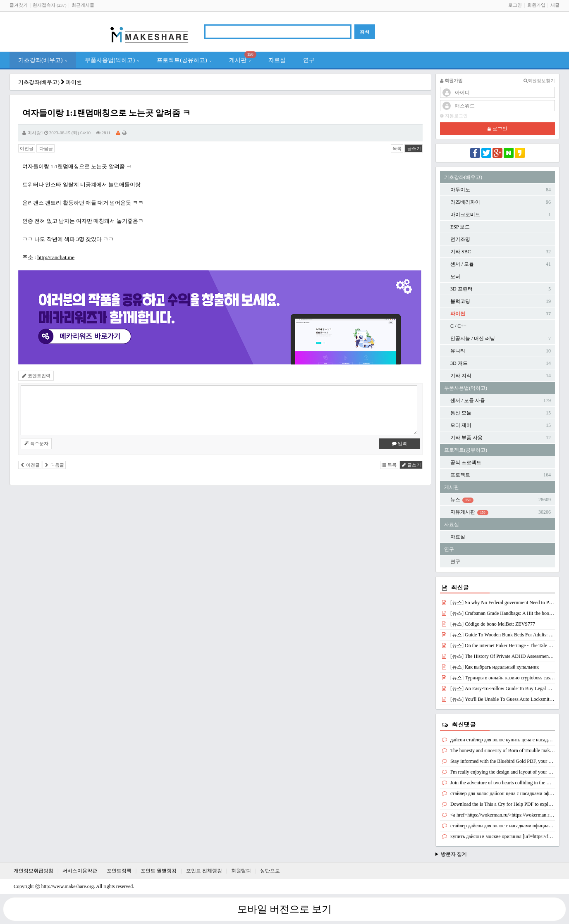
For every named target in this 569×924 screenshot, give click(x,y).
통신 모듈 (461, 413)
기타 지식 (461, 376)
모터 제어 (461, 425)
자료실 (277, 60)
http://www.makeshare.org (68, 886)
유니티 (458, 351)
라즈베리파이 (465, 202)
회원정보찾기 (539, 81)
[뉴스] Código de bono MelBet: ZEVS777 (493, 624)
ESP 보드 (460, 227)
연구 (309, 60)
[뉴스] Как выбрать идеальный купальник (495, 667)
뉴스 (462, 500)
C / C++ (458, 326)
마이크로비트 (465, 214)
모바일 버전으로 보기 (284, 909)
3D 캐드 (459, 363)
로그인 (515, 5)
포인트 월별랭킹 (159, 871)
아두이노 (460, 190)
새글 (555, 5)
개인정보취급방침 (33, 871)
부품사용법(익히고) (112, 60)
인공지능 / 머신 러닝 (473, 338)
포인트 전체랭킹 (204, 871)
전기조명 (460, 239)
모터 (455, 276)
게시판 (243, 57)
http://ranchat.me (56, 257)
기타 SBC (461, 252)
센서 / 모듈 (462, 264)
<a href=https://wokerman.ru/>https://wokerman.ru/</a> (506, 815)
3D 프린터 (461, 289)
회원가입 (536, 5)
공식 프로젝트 (466, 462)
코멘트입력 (36, 376)
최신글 (460, 587)
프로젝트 (460, 475)
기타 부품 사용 (466, 438)
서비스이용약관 (80, 871)
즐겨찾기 (19, 5)
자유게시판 (469, 512)
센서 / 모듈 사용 (468, 400)
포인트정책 (119, 871)
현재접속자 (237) (49, 5)
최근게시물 (83, 5)
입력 (400, 443)
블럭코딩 (460, 301)
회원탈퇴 (241, 871)
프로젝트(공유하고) (184, 60)
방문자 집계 (454, 854)
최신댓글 (464, 724)
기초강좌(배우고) (43, 60)
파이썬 (74, 82)
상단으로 (270, 871)
